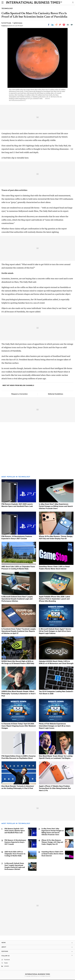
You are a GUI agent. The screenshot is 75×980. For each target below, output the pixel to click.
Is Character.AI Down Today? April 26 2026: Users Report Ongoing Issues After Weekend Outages (19, 726)
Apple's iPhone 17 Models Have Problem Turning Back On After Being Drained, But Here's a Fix (55, 788)
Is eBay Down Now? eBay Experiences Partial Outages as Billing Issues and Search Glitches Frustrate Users (56, 506)
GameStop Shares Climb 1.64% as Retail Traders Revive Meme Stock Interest (53, 854)
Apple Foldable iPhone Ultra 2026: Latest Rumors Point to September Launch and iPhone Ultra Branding (54, 599)
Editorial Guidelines (56, 394)
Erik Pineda (7, 23)
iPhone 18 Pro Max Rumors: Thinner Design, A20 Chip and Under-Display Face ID (52, 842)
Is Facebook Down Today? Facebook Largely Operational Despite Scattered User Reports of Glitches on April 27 (19, 631)
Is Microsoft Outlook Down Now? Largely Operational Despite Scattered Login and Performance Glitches (17, 599)
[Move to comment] (72, 25)
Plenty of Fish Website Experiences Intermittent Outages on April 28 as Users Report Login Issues (55, 726)
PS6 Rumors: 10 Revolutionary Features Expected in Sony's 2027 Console (15, 842)
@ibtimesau (18, 23)
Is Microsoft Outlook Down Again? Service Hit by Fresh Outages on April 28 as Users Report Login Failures (55, 631)
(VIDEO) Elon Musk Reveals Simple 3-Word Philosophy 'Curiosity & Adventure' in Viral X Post (18, 694)
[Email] (68, 25)
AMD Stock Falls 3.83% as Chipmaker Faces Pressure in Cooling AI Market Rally (15, 854)
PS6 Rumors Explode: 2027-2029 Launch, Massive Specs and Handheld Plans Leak (15, 831)
